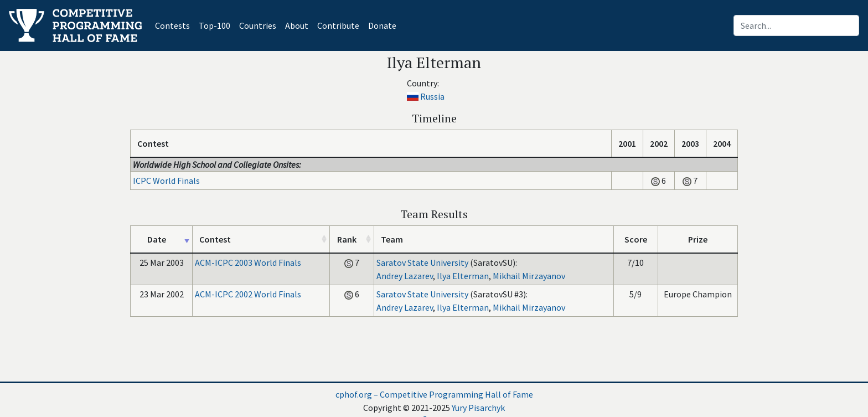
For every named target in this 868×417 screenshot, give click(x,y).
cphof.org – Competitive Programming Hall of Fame (434, 394)
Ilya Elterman (463, 276)
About (297, 25)
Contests (175, 25)
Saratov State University (422, 262)
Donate (382, 25)
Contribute (338, 25)
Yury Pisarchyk (478, 408)
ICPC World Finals (166, 181)
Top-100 (215, 25)
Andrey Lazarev (405, 276)
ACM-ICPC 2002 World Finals (248, 294)
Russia (432, 96)
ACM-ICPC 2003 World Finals (248, 262)
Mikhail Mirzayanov (529, 276)
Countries (258, 25)
